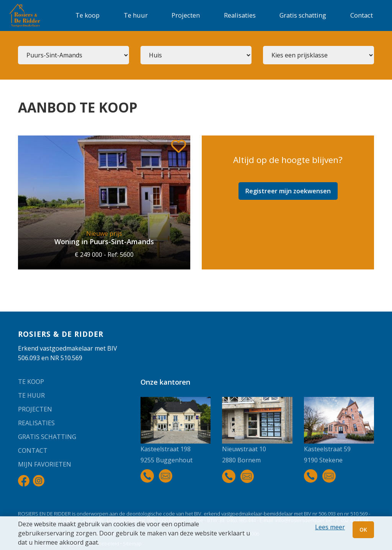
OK (363, 530)
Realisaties (240, 15)
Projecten (186, 15)
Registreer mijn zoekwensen (288, 191)
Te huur (136, 15)
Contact (362, 15)
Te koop (87, 15)
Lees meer (330, 527)
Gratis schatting (303, 15)
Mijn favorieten (45, 464)
